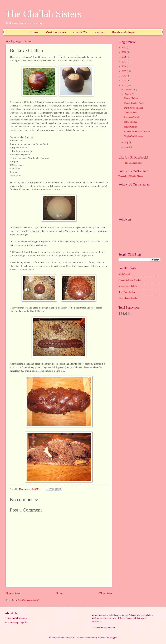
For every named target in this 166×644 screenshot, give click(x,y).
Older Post (105, 593)
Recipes (100, 32)
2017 (124, 62)
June (127, 147)
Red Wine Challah (127, 292)
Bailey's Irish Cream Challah (137, 132)
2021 (124, 47)
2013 (124, 81)
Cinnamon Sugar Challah (130, 280)
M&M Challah (131, 127)
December (129, 90)
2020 (124, 52)
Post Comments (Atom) (28, 600)
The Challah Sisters (44, 14)
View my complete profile (16, 623)
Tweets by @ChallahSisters (131, 176)
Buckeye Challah (132, 117)
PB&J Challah (130, 122)
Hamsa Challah (131, 98)
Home (34, 32)
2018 (124, 57)
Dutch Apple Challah (133, 108)
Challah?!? (80, 32)
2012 (124, 86)
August (128, 94)
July (127, 142)
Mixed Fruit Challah (128, 286)
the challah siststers (17, 618)
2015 (124, 71)
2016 (124, 66)
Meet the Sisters (56, 32)
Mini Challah (124, 274)
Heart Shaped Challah (128, 298)
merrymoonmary (90, 638)
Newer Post (13, 593)
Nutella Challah (131, 112)
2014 (124, 76)
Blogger (113, 638)
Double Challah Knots (134, 103)
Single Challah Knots (133, 136)
